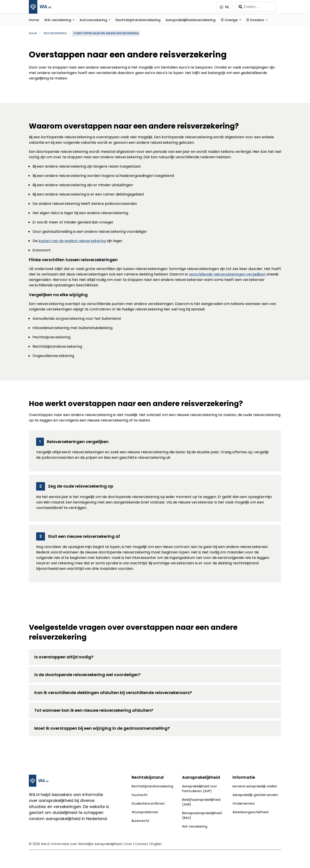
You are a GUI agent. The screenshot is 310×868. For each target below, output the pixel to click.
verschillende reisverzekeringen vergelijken (227, 274)
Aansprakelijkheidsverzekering (190, 20)
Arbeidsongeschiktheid (250, 812)
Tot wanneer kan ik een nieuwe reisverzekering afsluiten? (94, 710)
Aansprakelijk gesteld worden (255, 795)
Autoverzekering (93, 20)
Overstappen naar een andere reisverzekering (106, 33)
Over (128, 844)
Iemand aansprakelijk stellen (255, 786)
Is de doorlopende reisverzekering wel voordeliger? (87, 675)
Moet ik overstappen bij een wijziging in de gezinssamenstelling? (102, 728)
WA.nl (33, 33)
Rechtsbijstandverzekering (138, 20)
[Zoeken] (256, 7)
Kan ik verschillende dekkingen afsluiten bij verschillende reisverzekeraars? (113, 693)
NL (227, 7)
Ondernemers (244, 804)
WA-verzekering (58, 20)
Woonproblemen (145, 812)
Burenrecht (140, 821)
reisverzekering (55, 33)
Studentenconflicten (148, 804)
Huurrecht (140, 795)
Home (34, 20)
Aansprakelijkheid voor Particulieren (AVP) (200, 789)
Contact (141, 844)
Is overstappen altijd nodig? (64, 657)
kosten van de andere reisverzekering (72, 241)
